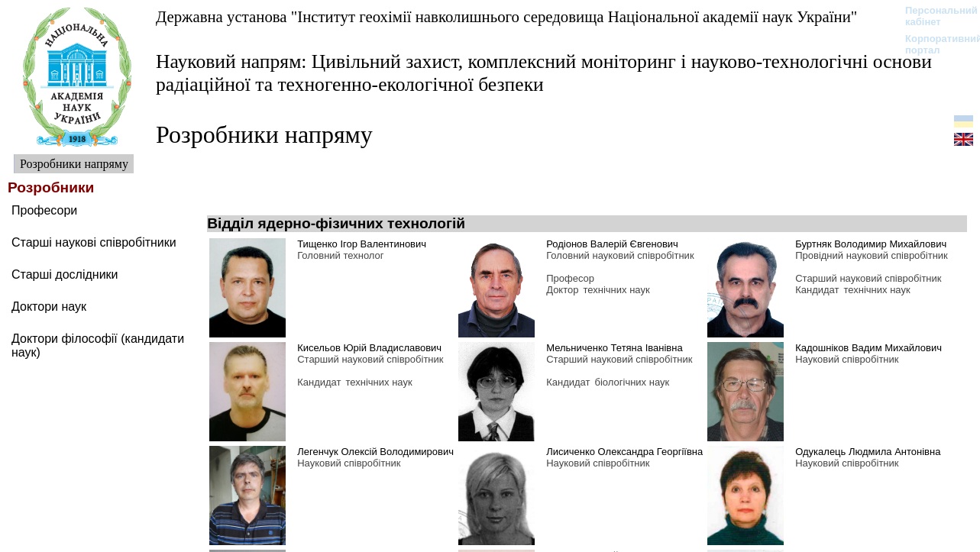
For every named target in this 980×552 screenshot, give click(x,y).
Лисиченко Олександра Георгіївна (624, 452)
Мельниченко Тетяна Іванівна (614, 348)
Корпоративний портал (934, 44)
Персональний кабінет (934, 16)
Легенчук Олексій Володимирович (375, 452)
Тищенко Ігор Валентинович (362, 244)
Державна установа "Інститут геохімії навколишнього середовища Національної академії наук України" (506, 16)
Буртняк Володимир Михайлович (871, 244)
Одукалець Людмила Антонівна (868, 452)
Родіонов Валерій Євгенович (612, 244)
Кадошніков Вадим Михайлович (868, 348)
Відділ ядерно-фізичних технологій (336, 223)
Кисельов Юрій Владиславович (369, 348)
